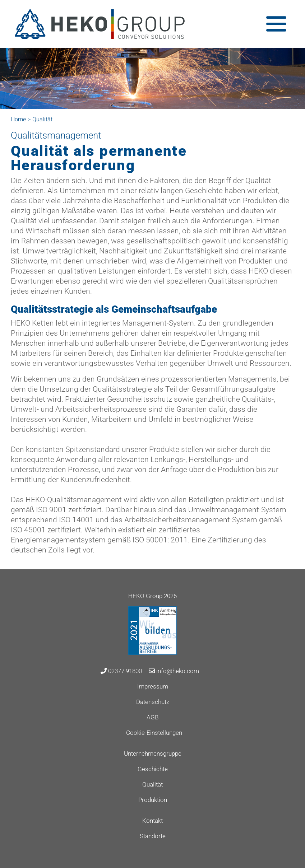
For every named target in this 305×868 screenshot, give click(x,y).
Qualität (152, 784)
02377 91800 (121, 671)
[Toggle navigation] (276, 24)
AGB (152, 717)
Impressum (153, 686)
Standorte (153, 836)
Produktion (153, 800)
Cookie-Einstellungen (154, 733)
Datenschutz (153, 702)
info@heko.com (174, 671)
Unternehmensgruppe (153, 753)
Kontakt (152, 821)
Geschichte (153, 769)
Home (18, 119)
